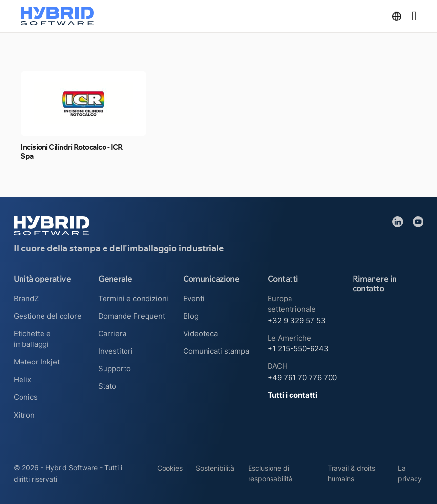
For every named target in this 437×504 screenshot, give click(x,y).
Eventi (194, 298)
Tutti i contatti (292, 395)
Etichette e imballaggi (32, 339)
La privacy (410, 474)
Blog (191, 316)
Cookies (170, 468)
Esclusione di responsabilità (270, 474)
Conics (26, 397)
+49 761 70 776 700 (302, 377)
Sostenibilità (215, 468)
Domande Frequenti (133, 316)
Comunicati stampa (216, 351)
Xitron (24, 415)
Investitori (115, 351)
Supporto (114, 369)
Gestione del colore (48, 316)
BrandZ (26, 298)
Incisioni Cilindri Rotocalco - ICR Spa (72, 152)
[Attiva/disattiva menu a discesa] (397, 16)
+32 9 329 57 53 (297, 320)
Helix (22, 379)
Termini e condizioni (133, 298)
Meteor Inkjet (37, 362)
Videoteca (200, 333)
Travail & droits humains (351, 474)
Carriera (112, 333)
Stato (107, 386)
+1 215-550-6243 (298, 349)
